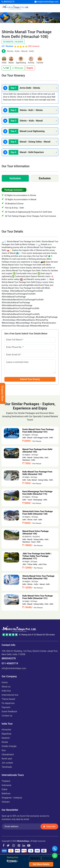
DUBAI (4, 789)
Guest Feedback (9, 711)
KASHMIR (6, 738)
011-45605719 (10, 663)
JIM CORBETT (7, 763)
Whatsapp (18, 68)
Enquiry (30, 68)
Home (5, 682)
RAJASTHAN (7, 734)
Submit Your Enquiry (30, 379)
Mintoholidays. (24, 841)
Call (6, 68)
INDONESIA (6, 785)
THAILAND (6, 781)
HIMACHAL (6, 730)
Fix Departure (8, 703)
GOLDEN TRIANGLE (9, 746)
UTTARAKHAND (8, 755)
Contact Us (7, 716)
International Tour (10, 695)
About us (6, 687)
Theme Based (8, 699)
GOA (4, 750)
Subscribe (49, 826)
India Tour (6, 691)
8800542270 (8, 2)
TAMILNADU (7, 767)
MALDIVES (6, 794)
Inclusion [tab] (15, 178)
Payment (6, 707)
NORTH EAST (7, 759)
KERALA (5, 742)
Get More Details (41, 864)
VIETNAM (6, 802)
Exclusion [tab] (45, 178)
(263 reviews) (34, 46)
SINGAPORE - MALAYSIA (12, 798)
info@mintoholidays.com (46, 2)
